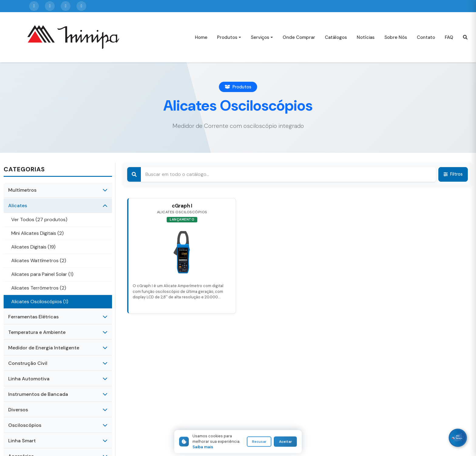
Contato (426, 37)
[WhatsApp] (458, 438)
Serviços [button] (260, 37)
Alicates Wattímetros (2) (39, 261)
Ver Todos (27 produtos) (39, 219)
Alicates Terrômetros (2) (39, 288)
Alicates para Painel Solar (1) (42, 274)
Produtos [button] (227, 37)
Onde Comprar (299, 37)
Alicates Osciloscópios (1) (40, 302)
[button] (465, 37)
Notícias (366, 37)
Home (201, 37)
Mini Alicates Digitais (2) (37, 233)
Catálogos (336, 37)
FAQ (449, 37)
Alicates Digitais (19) (33, 247)
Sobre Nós (396, 37)
